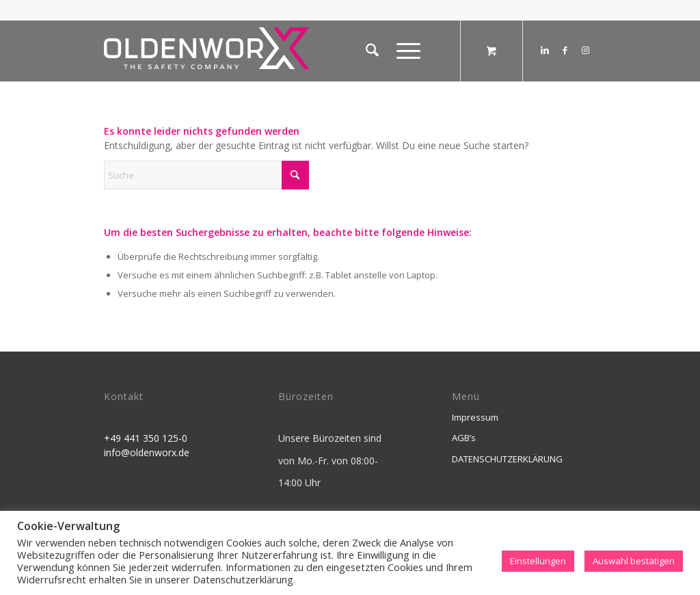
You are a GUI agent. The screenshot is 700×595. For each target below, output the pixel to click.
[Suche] (372, 51)
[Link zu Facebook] (565, 50)
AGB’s (464, 438)
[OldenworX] (206, 54)
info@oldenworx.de (147, 452)
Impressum (475, 417)
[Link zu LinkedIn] (545, 50)
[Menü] (404, 51)
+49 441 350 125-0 (146, 438)
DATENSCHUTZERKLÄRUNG (507, 459)
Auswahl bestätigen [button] (634, 561)
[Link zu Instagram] (586, 50)
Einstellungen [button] (538, 561)
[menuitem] (372, 51)
